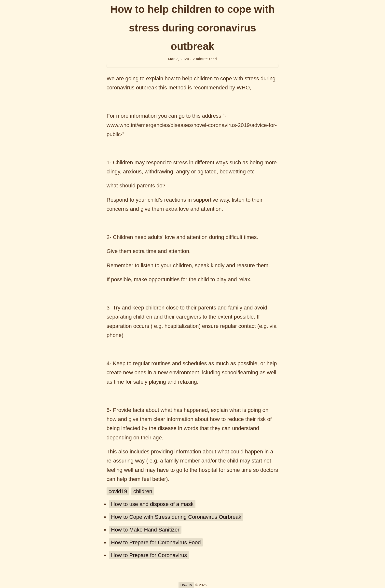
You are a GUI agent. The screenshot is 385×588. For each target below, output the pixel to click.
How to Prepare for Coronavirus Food (156, 542)
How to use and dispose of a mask (152, 504)
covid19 (118, 491)
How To (186, 585)
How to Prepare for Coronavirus (149, 555)
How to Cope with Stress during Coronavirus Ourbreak (176, 517)
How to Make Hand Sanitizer (145, 530)
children (143, 491)
